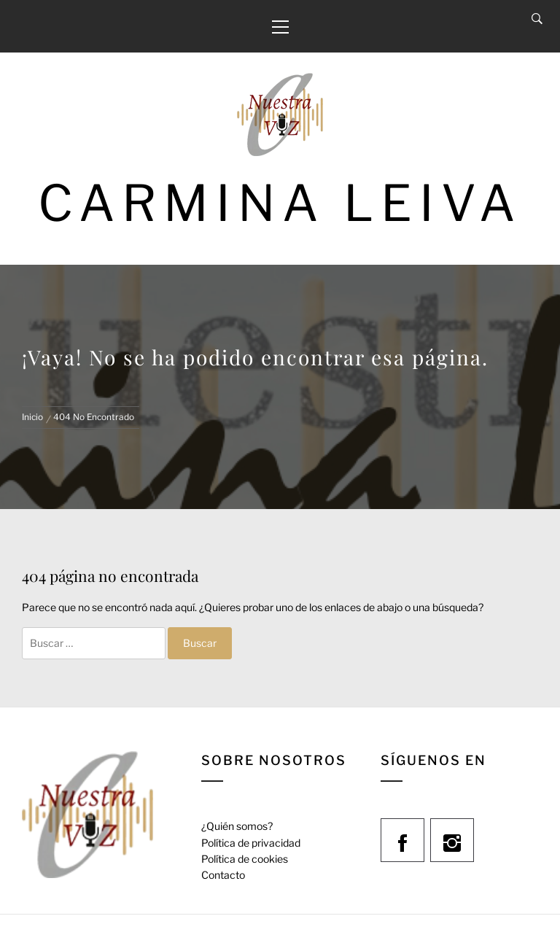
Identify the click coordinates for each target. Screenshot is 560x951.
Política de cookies (245, 859)
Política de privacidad (251, 843)
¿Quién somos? (237, 826)
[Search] (537, 19)
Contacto (223, 875)
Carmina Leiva (280, 203)
